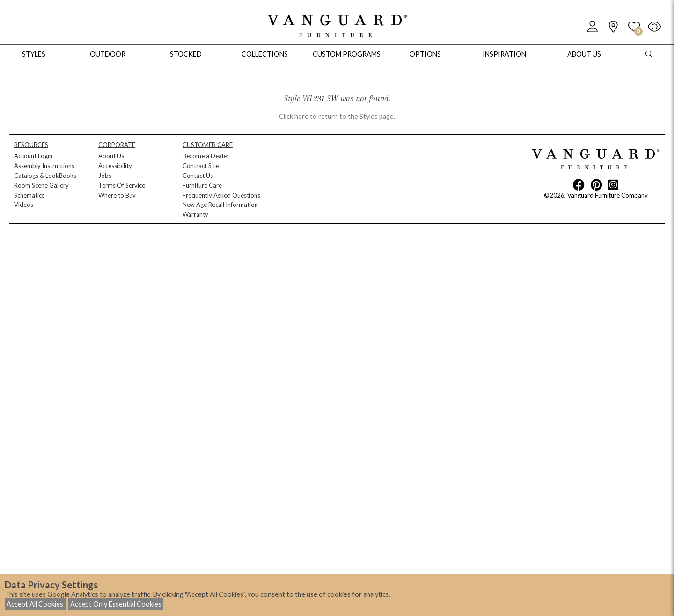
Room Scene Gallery (41, 185)
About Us (111, 156)
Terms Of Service (122, 185)
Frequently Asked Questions (221, 195)
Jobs (105, 176)
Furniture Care (202, 185)
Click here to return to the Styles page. (337, 116)
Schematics (29, 195)
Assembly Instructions (44, 166)
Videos (24, 205)
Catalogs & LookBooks (45, 176)
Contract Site (201, 166)
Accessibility (115, 166)
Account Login (33, 156)
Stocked (186, 54)
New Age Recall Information (220, 205)
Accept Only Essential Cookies (116, 604)
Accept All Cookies (35, 604)
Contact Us (198, 176)
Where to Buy (117, 195)
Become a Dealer (206, 156)
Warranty (195, 214)
